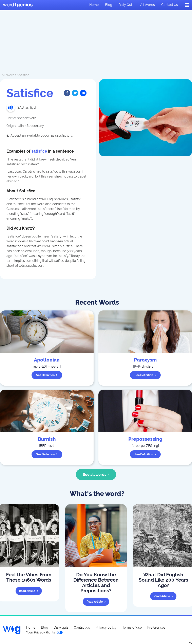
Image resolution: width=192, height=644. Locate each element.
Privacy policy (106, 627)
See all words (96, 474)
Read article (29, 591)
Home (94, 5)
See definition (47, 375)
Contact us (170, 5)
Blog (109, 5)
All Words (9, 75)
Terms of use (132, 627)
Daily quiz (126, 5)
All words (148, 5)
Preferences (156, 627)
